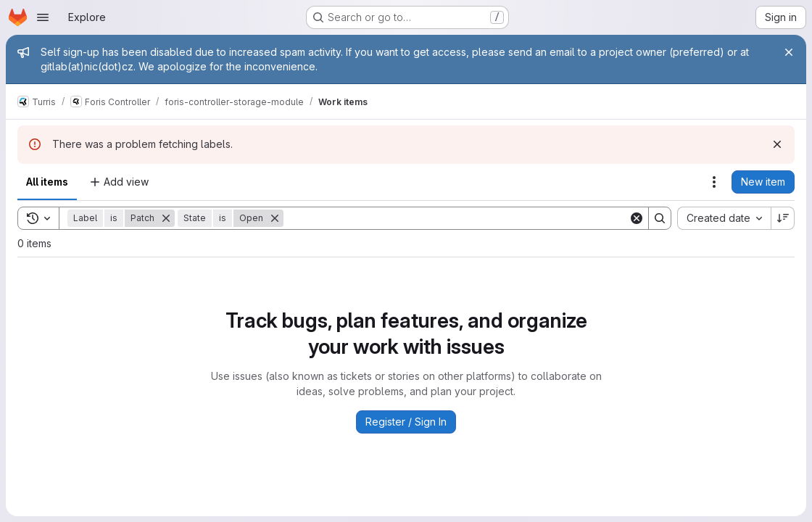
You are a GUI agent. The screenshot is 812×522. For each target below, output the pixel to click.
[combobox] (724, 218)
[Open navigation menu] (43, 17)
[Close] (789, 52)
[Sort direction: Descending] (783, 218)
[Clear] (637, 218)
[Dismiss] (777, 144)
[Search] (456, 218)
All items (47, 182)
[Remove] (166, 218)
